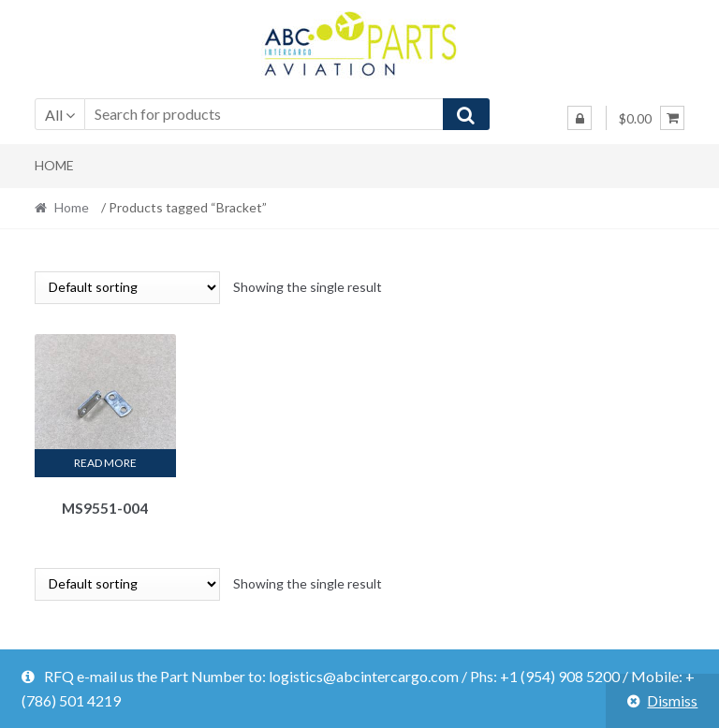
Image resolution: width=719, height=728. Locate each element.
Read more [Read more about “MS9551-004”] (105, 463)
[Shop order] (127, 288)
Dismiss (672, 700)
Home (54, 165)
